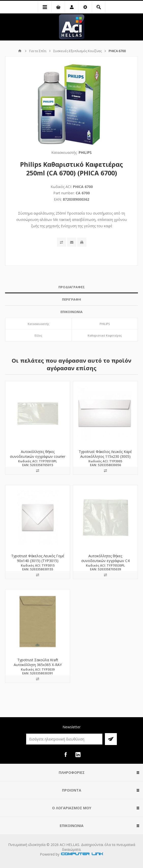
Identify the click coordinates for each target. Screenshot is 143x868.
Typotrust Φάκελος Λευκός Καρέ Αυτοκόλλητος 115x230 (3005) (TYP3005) (105, 456)
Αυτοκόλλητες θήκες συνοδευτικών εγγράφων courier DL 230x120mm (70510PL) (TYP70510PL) (38, 459)
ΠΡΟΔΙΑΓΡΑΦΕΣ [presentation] (72, 287)
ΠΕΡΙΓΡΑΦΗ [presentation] (71, 299)
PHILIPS (85, 152)
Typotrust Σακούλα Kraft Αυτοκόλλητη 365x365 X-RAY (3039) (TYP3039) (38, 665)
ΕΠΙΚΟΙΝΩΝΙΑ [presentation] (71, 312)
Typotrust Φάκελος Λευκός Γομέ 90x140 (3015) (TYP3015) (38, 558)
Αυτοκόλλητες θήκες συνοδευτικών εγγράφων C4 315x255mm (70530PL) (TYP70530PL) (105, 563)
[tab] (71, 287)
